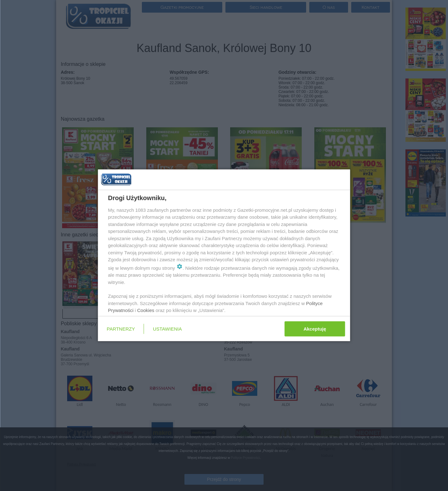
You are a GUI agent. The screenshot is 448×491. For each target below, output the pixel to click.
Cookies (146, 310)
